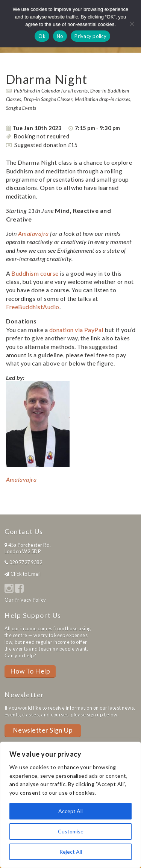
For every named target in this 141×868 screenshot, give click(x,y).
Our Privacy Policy (25, 600)
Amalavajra (33, 233)
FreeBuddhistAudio (33, 307)
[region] (70, 805)
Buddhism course (35, 273)
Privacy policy (90, 36)
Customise (71, 831)
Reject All (71, 852)
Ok (42, 36)
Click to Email (26, 574)
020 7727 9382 (26, 562)
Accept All (70, 811)
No (60, 36)
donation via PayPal (76, 330)
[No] (132, 24)
